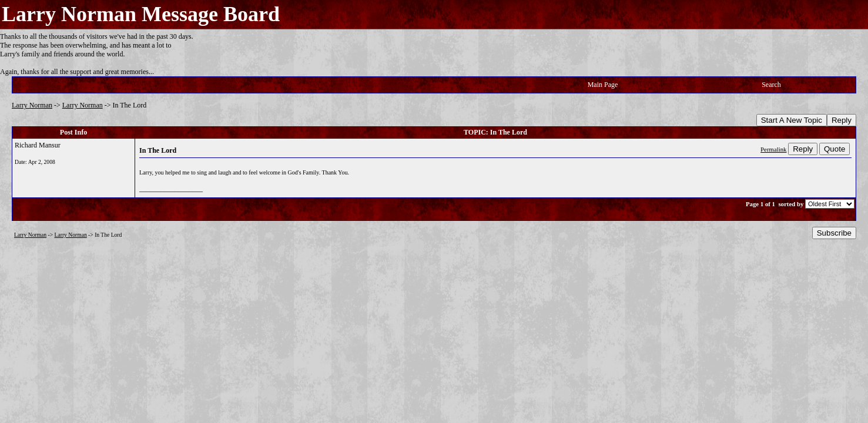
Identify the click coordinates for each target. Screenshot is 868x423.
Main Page (603, 85)
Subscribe (834, 233)
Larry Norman (32, 105)
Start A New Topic (792, 120)
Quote (835, 149)
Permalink (773, 149)
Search (771, 85)
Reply (842, 120)
